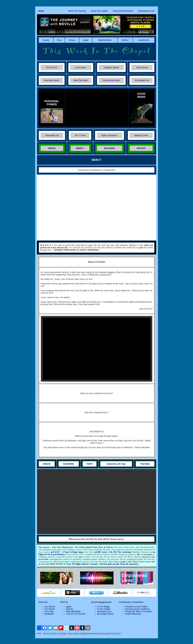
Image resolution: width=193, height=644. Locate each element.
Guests (46, 40)
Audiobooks (144, 40)
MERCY (80, 148)
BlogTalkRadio (105, 40)
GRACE (52, 148)
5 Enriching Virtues (111, 80)
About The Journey (77, 11)
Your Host (49, 611)
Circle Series (142, 67)
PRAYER (141, 148)
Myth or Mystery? (110, 135)
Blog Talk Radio (73, 611)
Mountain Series (52, 80)
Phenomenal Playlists (123, 11)
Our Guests (50, 607)
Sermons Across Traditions (137, 609)
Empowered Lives (146, 11)
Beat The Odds (81, 80)
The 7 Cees (80, 135)
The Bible (145, 464)
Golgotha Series (111, 67)
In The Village (103, 607)
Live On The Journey (76, 614)
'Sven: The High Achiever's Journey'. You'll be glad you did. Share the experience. (102, 564)
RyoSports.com (104, 611)
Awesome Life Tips (116, 464)
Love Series (81, 67)
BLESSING (110, 148)
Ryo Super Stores (105, 614)
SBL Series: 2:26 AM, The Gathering (114, 552)
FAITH (90, 464)
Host (59, 40)
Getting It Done (141, 135)
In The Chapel (104, 609)
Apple (86, 40)
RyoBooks (49, 614)
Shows (72, 40)
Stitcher (125, 40)
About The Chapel (99, 11)
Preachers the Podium (136, 607)
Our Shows (50, 609)
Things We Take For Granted (138, 611)
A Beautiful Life (52, 135)
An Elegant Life (142, 80)
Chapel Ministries (133, 614)
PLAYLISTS (52, 67)
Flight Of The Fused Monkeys (52, 554)
